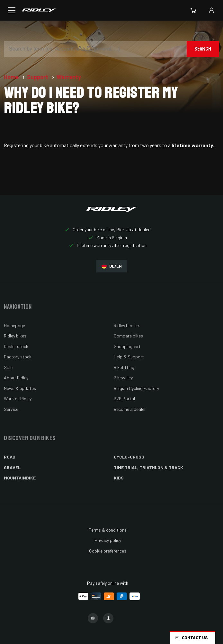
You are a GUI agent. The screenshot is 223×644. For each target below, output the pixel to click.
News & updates (20, 388)
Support (38, 77)
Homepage (14, 325)
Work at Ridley (18, 398)
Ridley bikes (15, 336)
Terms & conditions (108, 530)
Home (12, 77)
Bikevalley (123, 378)
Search (203, 49)
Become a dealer (130, 409)
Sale (8, 367)
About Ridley (16, 378)
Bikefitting (124, 367)
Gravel (12, 467)
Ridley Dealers (127, 325)
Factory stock (18, 357)
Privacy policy (108, 540)
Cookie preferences (108, 551)
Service (11, 409)
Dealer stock (16, 346)
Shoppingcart (127, 346)
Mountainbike (20, 478)
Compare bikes (128, 336)
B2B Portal (124, 398)
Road (10, 457)
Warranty (69, 77)
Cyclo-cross (129, 457)
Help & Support (129, 357)
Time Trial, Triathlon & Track (148, 467)
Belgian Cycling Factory (136, 388)
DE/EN (112, 266)
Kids (119, 478)
